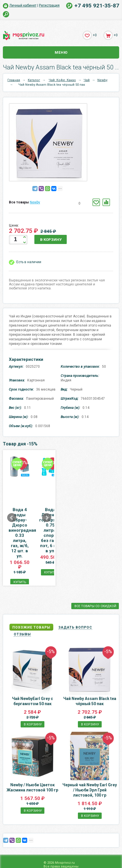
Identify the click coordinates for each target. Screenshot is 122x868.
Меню (61, 52)
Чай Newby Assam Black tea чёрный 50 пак (90, 671)
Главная (14, 80)
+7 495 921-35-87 (97, 6)
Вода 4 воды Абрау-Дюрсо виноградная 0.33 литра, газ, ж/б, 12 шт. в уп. (33, 517)
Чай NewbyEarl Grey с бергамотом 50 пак (33, 671)
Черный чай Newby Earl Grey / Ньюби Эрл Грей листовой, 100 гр (90, 760)
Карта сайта (61, 866)
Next (99, 503)
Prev (12, 503)
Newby (102, 80)
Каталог (34, 80)
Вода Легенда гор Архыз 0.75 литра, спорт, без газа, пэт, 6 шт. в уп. (89, 517)
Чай (87, 80)
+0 (95, 35)
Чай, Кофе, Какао (62, 80)
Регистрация (49, 5)
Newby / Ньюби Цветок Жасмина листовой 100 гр (32, 757)
